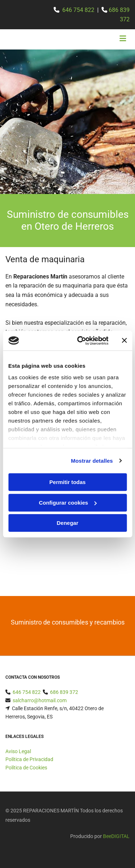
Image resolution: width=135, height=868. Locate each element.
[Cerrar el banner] (124, 341)
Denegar (67, 523)
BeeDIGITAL (116, 836)
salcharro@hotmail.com (40, 700)
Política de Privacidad (29, 759)
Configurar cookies (68, 503)
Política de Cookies (26, 768)
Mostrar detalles (92, 461)
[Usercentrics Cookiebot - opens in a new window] (80, 341)
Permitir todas (67, 482)
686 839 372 (64, 692)
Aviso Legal (18, 751)
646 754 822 (78, 10)
